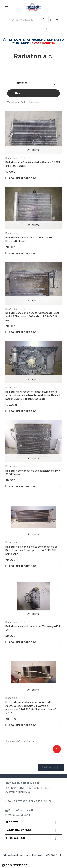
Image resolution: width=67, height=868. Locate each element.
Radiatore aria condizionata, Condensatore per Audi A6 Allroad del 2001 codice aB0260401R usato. (32, 317)
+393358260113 (42, 43)
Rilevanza (37, 83)
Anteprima (33, 150)
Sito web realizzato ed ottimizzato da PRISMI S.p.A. (32, 855)
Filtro (16, 93)
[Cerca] (29, 20)
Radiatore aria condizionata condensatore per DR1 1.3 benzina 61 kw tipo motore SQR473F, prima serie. (32, 550)
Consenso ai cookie (15, 865)
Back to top (51, 767)
